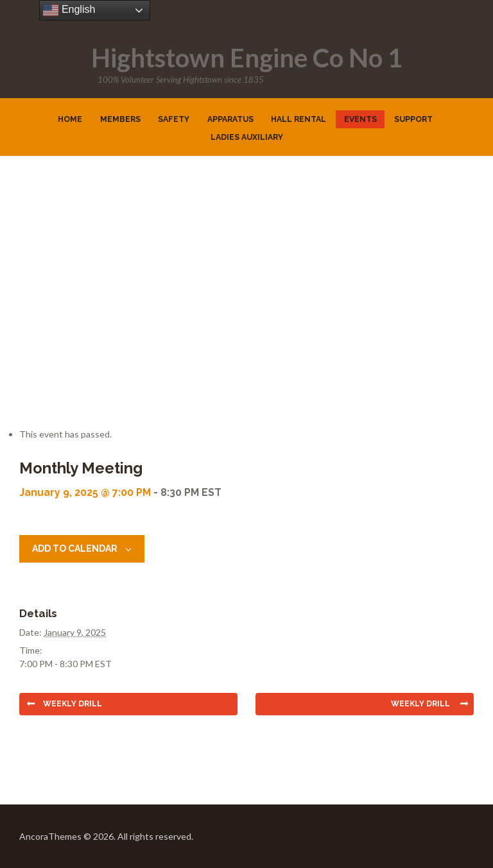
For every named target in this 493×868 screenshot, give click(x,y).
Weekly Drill (73, 704)
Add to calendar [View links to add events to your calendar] (75, 549)
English (69, 10)
